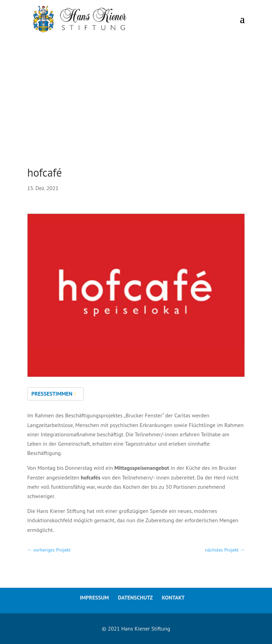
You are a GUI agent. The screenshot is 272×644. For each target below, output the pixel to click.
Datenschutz (135, 597)
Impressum (94, 597)
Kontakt (173, 597)
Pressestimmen (52, 394)
